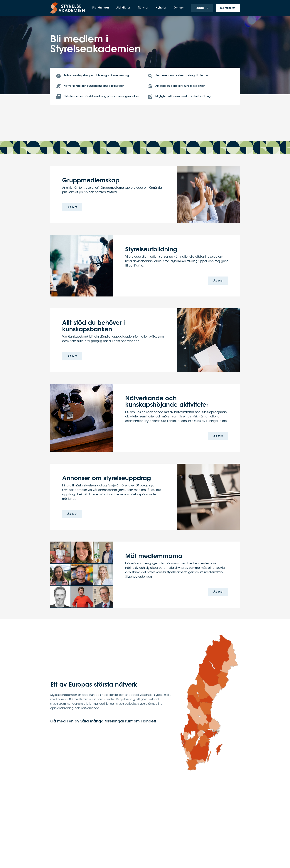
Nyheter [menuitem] (161, 8)
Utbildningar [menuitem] (100, 8)
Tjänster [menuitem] (143, 8)
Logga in (202, 8)
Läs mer (72, 208)
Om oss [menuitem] (179, 8)
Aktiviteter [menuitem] (123, 8)
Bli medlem (228, 8)
